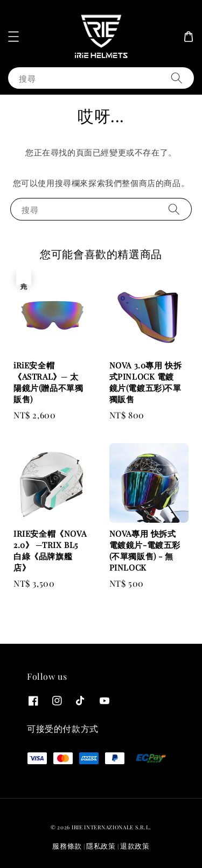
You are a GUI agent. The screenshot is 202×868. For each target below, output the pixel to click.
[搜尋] (177, 78)
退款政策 (135, 846)
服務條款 (67, 846)
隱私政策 (101, 846)
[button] (13, 37)
